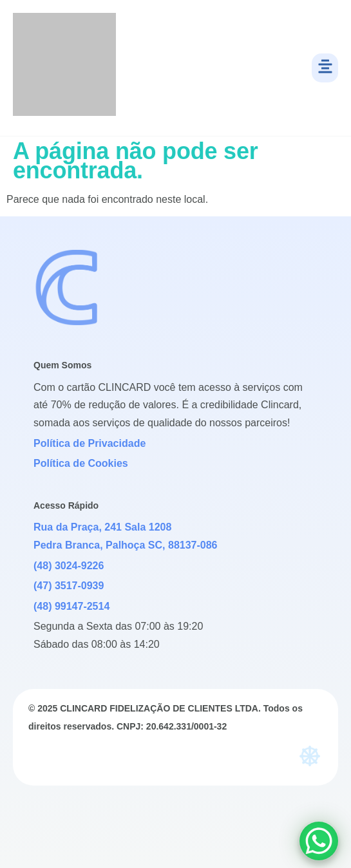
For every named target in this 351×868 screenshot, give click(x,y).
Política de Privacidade (90, 443)
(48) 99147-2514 (71, 606)
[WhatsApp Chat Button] (319, 841)
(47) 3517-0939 (69, 586)
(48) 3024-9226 (69, 566)
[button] (325, 68)
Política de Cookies (81, 463)
